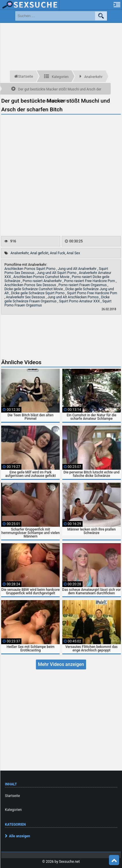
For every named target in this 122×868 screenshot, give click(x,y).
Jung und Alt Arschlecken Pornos (74, 297)
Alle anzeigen (20, 836)
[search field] (55, 16)
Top (114, 860)
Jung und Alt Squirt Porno (57, 273)
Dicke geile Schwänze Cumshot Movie (34, 289)
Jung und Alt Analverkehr (78, 269)
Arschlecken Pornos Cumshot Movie (42, 277)
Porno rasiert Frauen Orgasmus (83, 285)
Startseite (12, 796)
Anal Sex (73, 253)
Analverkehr (19, 253)
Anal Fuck (57, 253)
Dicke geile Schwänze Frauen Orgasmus (57, 299)
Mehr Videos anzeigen (61, 664)
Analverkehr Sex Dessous (26, 297)
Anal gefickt (39, 253)
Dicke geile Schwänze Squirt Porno (38, 293)
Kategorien (13, 810)
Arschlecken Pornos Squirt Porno (30, 269)
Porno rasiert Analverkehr (43, 281)
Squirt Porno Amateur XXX (80, 301)
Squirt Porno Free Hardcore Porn (92, 293)
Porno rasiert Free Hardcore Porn (90, 281)
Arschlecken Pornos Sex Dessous (31, 285)
